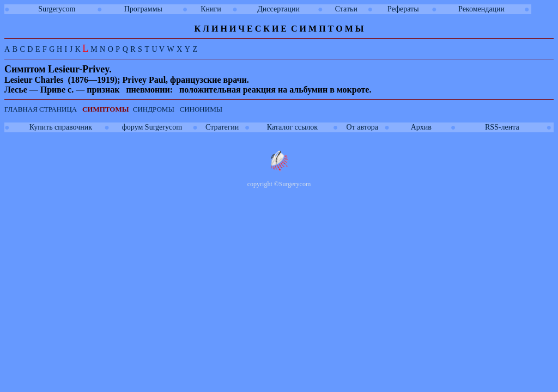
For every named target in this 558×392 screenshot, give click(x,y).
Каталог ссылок (292, 127)
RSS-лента (502, 127)
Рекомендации (481, 9)
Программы (143, 9)
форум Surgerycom (152, 127)
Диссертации (278, 9)
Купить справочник (61, 127)
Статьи (346, 9)
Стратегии (222, 127)
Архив (421, 127)
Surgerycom (57, 9)
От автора (362, 127)
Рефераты (403, 9)
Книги (211, 9)
